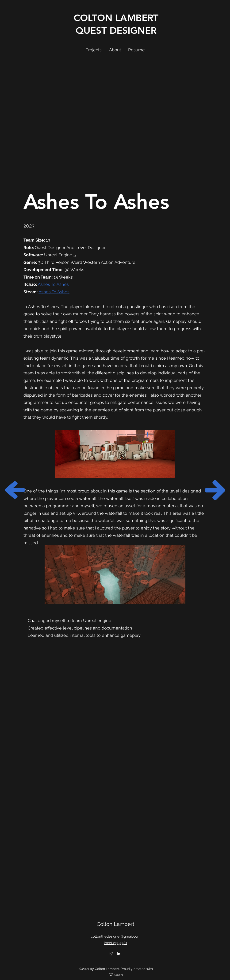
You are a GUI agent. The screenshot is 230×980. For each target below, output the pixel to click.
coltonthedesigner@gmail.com (116, 936)
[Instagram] (111, 954)
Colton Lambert (115, 924)
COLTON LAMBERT (116, 18)
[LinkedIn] (119, 954)
